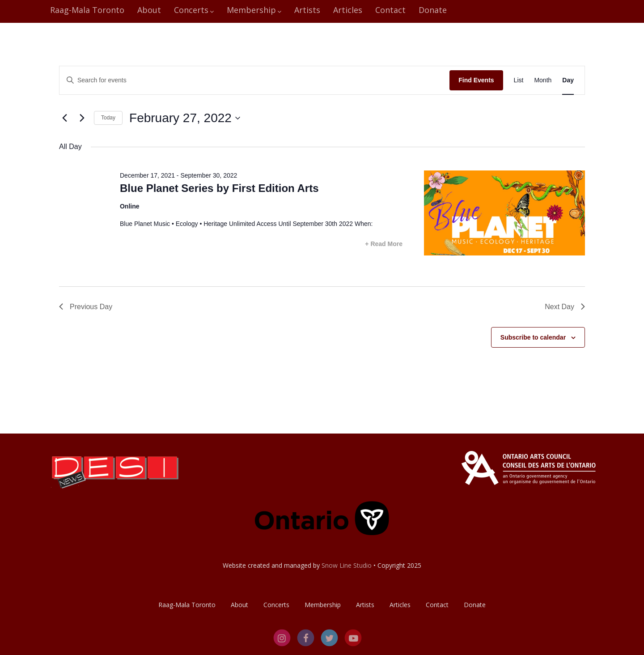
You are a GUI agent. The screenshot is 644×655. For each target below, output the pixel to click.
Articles (348, 10)
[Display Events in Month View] (543, 80)
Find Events (476, 80)
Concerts (194, 10)
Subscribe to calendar (533, 337)
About (149, 10)
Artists (307, 10)
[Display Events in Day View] (568, 80)
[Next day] (82, 118)
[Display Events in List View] (519, 80)
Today (108, 118)
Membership (254, 10)
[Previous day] (64, 118)
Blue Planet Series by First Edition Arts (219, 188)
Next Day (565, 307)
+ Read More (384, 244)
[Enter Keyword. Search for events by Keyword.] (254, 80)
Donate (433, 10)
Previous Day (86, 307)
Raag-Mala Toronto (87, 10)
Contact (390, 10)
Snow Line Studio (347, 565)
